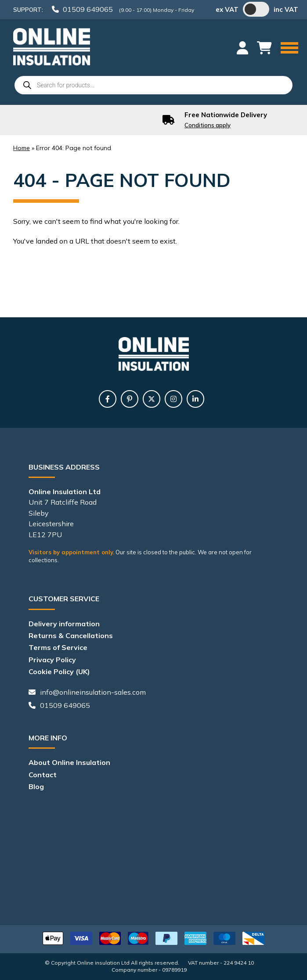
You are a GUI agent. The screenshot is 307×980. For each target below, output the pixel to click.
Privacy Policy (52, 660)
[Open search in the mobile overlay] (153, 85)
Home (22, 148)
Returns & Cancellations (71, 635)
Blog (36, 786)
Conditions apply (208, 125)
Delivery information (64, 624)
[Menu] (289, 48)
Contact (43, 775)
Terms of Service (58, 647)
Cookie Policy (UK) (59, 671)
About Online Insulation (69, 762)
